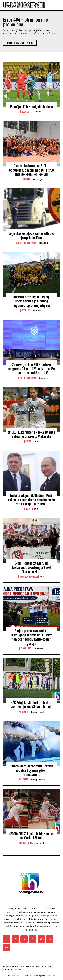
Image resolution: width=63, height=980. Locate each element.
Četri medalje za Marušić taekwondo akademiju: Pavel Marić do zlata (32, 567)
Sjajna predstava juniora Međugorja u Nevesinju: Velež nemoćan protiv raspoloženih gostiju (32, 637)
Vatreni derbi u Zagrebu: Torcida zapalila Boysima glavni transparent (31, 770)
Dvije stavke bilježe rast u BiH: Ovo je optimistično (31, 236)
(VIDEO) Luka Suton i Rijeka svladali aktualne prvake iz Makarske (31, 434)
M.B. (37, 441)
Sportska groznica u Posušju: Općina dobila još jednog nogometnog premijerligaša (31, 301)
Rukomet (23, 843)
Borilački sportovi (29, 577)
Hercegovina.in (38, 712)
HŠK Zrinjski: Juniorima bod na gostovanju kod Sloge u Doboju (32, 705)
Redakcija (38, 112)
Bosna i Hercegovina (26, 243)
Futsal (29, 441)
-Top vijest (26, 649)
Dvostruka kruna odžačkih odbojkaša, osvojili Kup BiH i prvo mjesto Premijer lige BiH (31, 170)
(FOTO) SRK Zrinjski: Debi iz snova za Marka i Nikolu (31, 836)
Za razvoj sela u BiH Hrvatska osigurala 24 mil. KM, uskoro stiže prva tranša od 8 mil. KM (31, 369)
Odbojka (26, 179)
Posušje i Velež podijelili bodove (32, 107)
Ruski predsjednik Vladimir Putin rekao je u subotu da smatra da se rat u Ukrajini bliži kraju (31, 500)
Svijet (29, 509)
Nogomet (26, 112)
